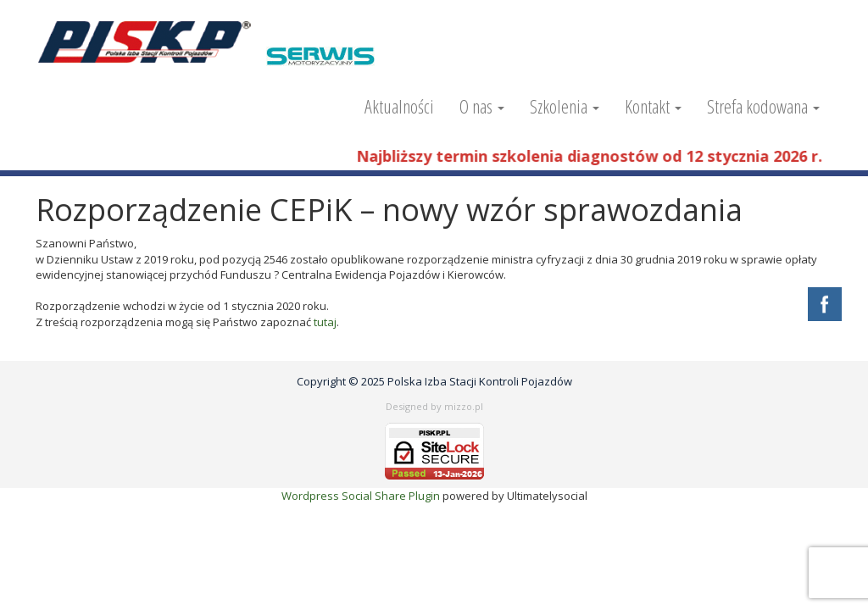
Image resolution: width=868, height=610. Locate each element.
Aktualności (399, 106)
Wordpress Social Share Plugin (362, 496)
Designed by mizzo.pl (434, 406)
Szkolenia (565, 106)
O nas (482, 106)
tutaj (325, 322)
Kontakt (653, 106)
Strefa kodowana (763, 106)
